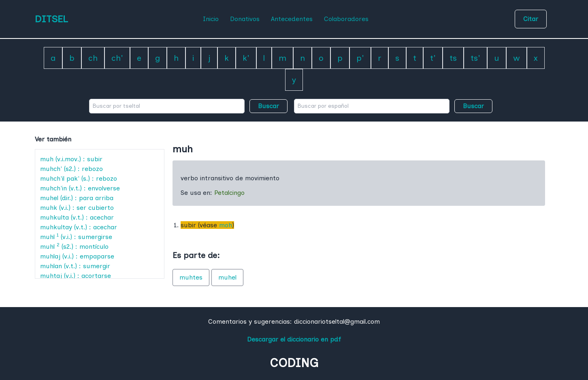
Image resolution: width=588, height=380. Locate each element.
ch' (117, 58)
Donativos (245, 19)
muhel (227, 277)
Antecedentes (292, 19)
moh (226, 225)
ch (93, 58)
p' (360, 58)
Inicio (211, 19)
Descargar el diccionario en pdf (294, 339)
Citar (531, 19)
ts (453, 58)
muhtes (191, 277)
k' (246, 58)
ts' (475, 58)
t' (433, 58)
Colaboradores (346, 19)
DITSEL (51, 19)
